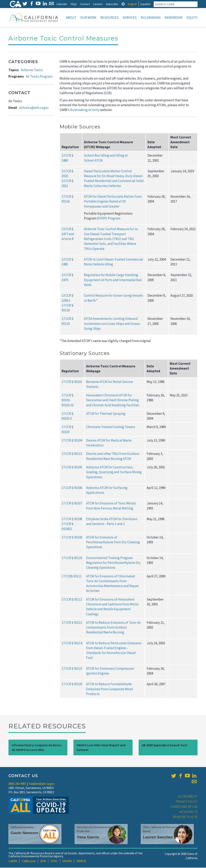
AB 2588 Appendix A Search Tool (164, 745)
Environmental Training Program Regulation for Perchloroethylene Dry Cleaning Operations (113, 563)
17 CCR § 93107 (72, 504)
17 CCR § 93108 (72, 519)
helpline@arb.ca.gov (42, 784)
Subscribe (112, 4)
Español (145, 4)
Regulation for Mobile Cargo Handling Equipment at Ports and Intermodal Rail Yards (113, 280)
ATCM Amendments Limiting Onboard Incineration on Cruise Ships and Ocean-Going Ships (112, 324)
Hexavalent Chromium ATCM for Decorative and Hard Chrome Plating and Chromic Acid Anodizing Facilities (113, 401)
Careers (98, 4)
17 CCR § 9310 (71, 538)
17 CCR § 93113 (72, 454)
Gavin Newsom (25, 833)
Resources (109, 18)
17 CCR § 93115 (72, 669)
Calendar (62, 4)
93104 (78, 441)
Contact (85, 4)
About (71, 18)
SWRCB (81, 861)
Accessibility (188, 797)
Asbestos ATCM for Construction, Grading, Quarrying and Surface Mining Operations (114, 472)
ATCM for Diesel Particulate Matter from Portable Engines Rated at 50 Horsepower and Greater (113, 202)
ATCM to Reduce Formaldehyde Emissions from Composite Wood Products (110, 689)
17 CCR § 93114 (72, 643)
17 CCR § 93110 (72, 558)
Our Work (88, 18)
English (132, 4)
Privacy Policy (187, 802)
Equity (192, 18)
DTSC (54, 861)
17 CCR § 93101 (72, 382)
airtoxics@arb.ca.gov (34, 108)
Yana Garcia (88, 837)
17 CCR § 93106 (72, 488)
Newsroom (174, 18)
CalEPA (13, 861)
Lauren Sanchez (158, 837)
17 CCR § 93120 (72, 684)
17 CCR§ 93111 (72, 577)
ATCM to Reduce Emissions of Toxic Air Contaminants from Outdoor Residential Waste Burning (113, 628)
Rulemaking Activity (85, 110)
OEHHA (67, 861)
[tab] (123, 4)
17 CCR (66, 441)
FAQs (74, 4)
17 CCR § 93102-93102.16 (67, 401)
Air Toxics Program (39, 77)
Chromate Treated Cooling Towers (111, 427)
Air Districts (188, 812)
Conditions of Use (184, 807)
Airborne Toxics (32, 70)
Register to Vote (185, 817)
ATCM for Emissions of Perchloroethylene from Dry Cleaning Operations (113, 543)
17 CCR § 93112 (72, 600)
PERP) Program (109, 219)
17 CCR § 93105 (72, 468)
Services (130, 18)
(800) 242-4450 (17, 784)
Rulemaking (151, 18)
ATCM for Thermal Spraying (106, 414)
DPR (43, 861)
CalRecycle (29, 861)
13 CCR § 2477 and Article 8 (68, 234)
